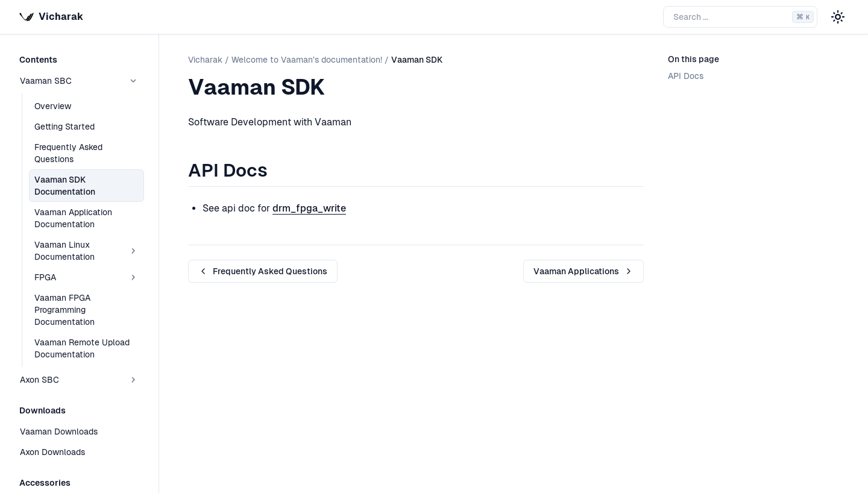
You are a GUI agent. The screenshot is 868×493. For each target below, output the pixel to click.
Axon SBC (79, 380)
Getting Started (64, 127)
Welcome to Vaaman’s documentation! (307, 60)
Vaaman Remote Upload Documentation (82, 348)
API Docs (686, 76)
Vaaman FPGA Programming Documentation (64, 310)
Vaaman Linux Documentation (86, 251)
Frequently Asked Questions (68, 153)
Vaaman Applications (583, 271)
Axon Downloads (52, 452)
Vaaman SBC (79, 81)
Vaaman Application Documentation (73, 218)
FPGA (86, 277)
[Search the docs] (740, 17)
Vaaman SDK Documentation (65, 186)
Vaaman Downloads (59, 432)
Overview (53, 106)
